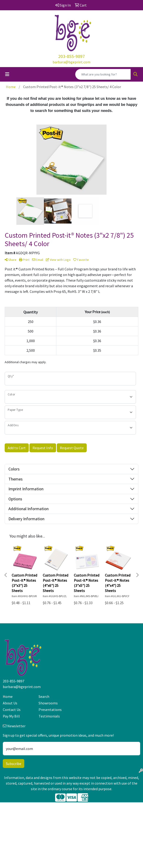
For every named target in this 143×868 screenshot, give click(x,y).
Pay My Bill (11, 716)
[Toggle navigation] (7, 74)
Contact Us (12, 710)
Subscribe (14, 764)
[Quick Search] (103, 74)
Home (8, 696)
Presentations (50, 710)
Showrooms (48, 703)
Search (44, 696)
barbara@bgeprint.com (71, 62)
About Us (10, 703)
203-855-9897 (71, 56)
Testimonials (49, 716)
